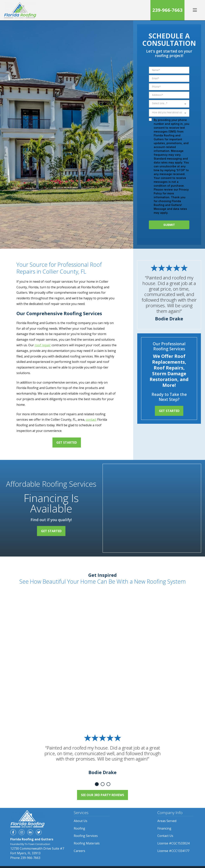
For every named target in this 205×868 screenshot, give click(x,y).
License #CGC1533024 (173, 843)
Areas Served (167, 821)
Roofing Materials (87, 843)
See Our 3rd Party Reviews (102, 795)
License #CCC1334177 (173, 851)
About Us (81, 821)
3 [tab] (108, 784)
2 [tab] (103, 784)
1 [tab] (97, 784)
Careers (79, 851)
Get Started (67, 443)
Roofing (79, 828)
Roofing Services (86, 836)
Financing (164, 828)
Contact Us (165, 836)
